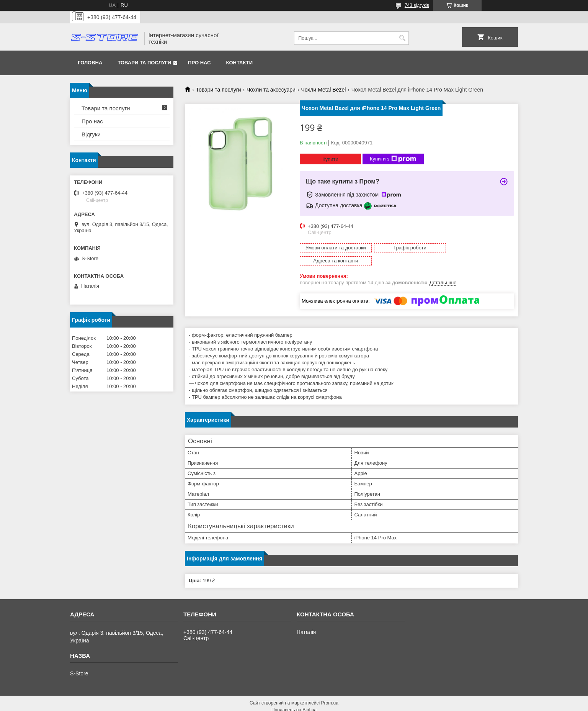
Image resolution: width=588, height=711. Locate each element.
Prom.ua (330, 690)
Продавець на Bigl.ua (294, 697)
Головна (90, 63)
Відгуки (91, 134)
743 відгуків (417, 5)
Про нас (199, 63)
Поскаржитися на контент (273, 704)
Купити (330, 159)
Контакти (240, 63)
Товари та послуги (144, 63)
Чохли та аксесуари (271, 90)
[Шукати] (402, 38)
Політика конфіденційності (333, 704)
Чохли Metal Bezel (323, 90)
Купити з (393, 159)
